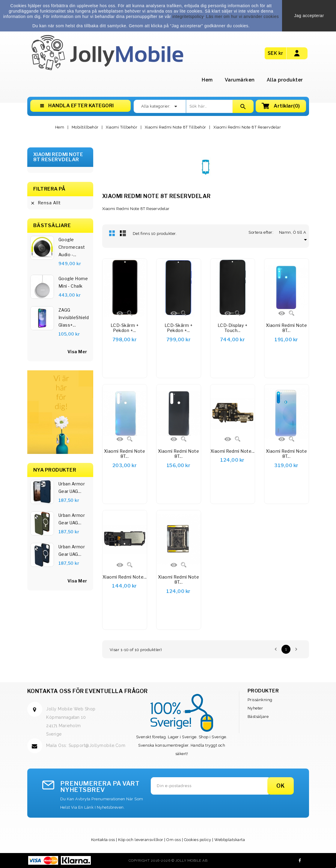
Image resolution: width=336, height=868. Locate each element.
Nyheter (255, 708)
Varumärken (240, 80)
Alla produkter (285, 80)
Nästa (296, 649)
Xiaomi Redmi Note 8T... (287, 328)
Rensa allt (46, 203)
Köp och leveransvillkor (141, 840)
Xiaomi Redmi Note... (233, 451)
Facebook (300, 861)
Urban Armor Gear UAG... (72, 487)
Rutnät (112, 233)
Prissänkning (260, 700)
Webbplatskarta (230, 840)
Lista (123, 233)
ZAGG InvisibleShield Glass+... (74, 317)
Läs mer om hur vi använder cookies (243, 16)
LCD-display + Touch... (233, 328)
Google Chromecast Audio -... (72, 247)
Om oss (174, 840)
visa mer (77, 352)
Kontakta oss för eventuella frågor (88, 691)
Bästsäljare (258, 717)
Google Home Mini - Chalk (73, 282)
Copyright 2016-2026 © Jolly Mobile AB (168, 861)
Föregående (276, 649)
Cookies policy (198, 840)
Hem (207, 80)
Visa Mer (77, 581)
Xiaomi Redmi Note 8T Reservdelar (58, 157)
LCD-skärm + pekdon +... (125, 328)
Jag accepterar (309, 16)
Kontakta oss (103, 840)
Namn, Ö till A (294, 232)
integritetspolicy (188, 16)
